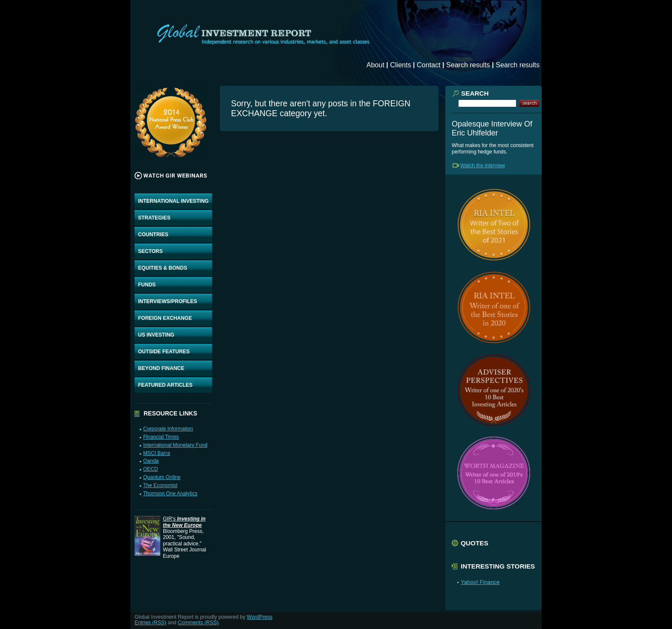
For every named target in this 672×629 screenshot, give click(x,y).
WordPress (260, 617)
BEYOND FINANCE (161, 368)
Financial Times (161, 437)
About (375, 65)
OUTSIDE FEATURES (164, 352)
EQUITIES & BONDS (163, 268)
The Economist (160, 485)
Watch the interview (483, 166)
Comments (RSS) (198, 623)
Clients (400, 65)
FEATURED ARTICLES (165, 385)
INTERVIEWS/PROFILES (168, 301)
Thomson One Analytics (170, 494)
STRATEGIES (154, 218)
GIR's (184, 522)
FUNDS (147, 285)
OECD (151, 469)
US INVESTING (156, 335)
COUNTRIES (153, 235)
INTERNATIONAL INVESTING (173, 201)
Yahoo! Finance (480, 582)
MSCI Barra (157, 453)
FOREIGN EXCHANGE (165, 318)
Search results (468, 65)
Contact (429, 65)
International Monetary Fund (175, 445)
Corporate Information (168, 429)
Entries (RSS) (150, 623)
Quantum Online (162, 477)
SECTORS (150, 251)
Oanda (151, 461)
